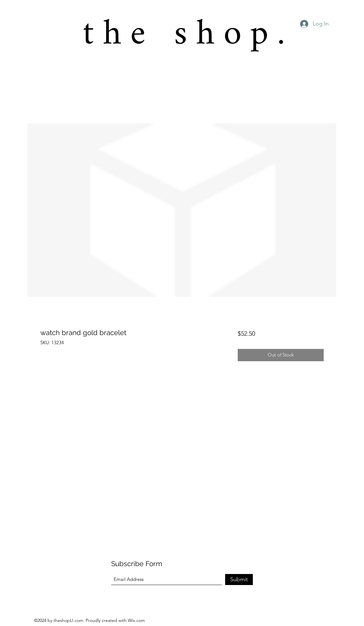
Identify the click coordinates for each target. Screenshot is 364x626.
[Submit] (239, 580)
